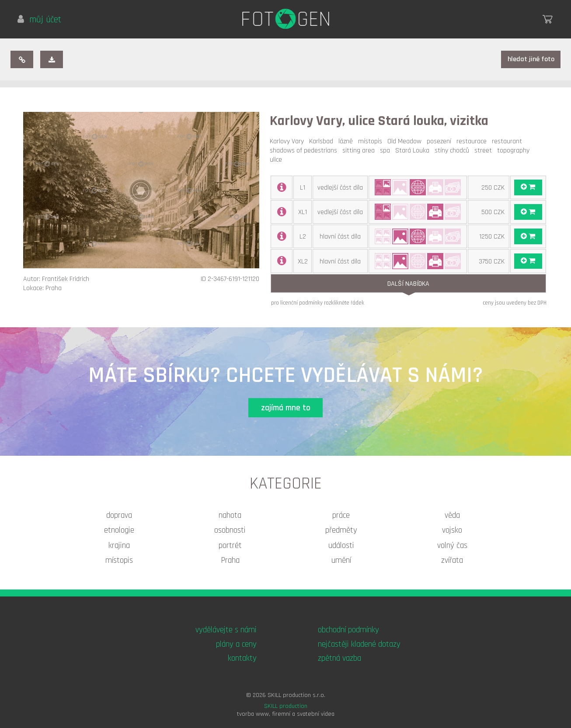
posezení (441, 141)
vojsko (452, 530)
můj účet (39, 20)
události (341, 546)
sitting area (360, 151)
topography (515, 151)
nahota (230, 515)
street (485, 151)
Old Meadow (406, 141)
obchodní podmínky (348, 630)
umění (341, 560)
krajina (119, 546)
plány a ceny (236, 644)
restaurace (473, 141)
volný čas (452, 546)
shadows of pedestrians (305, 151)
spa (387, 151)
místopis (372, 141)
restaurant (509, 141)
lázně (347, 141)
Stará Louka (414, 151)
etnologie (119, 530)
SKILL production (286, 706)
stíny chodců (454, 151)
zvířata (452, 560)
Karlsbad (323, 141)
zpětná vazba (339, 658)
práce (341, 515)
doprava (119, 515)
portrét (230, 546)
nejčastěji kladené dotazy (359, 644)
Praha (230, 560)
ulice (278, 160)
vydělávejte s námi (226, 630)
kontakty (242, 658)
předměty (341, 530)
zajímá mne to (286, 408)
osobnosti (230, 530)
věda (452, 515)
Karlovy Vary (289, 141)
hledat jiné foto (531, 59)
